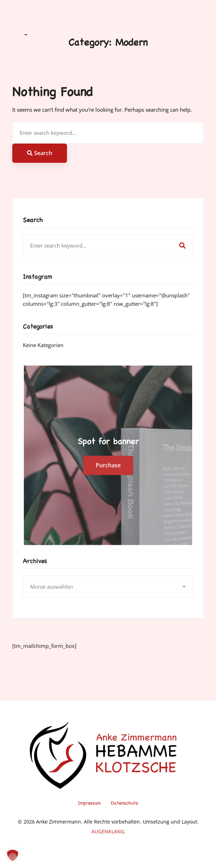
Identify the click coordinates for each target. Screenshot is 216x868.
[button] (13, 855)
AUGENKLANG (108, 831)
